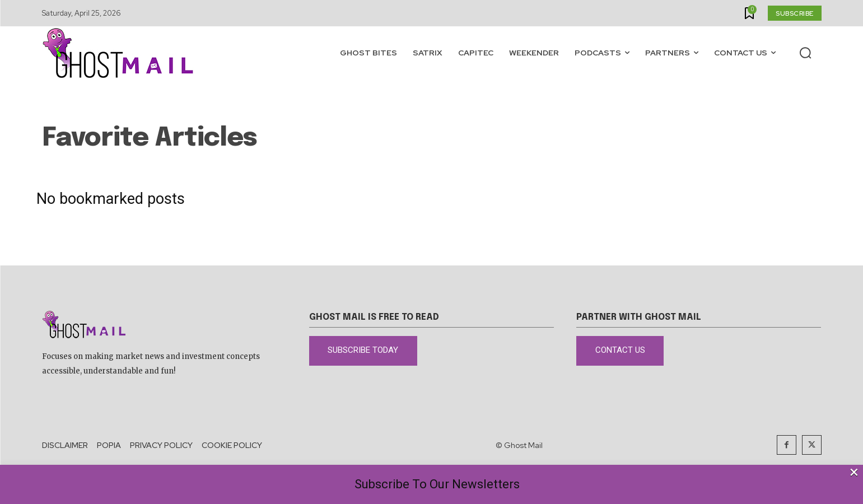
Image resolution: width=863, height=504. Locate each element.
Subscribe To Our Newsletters (437, 484)
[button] (805, 53)
